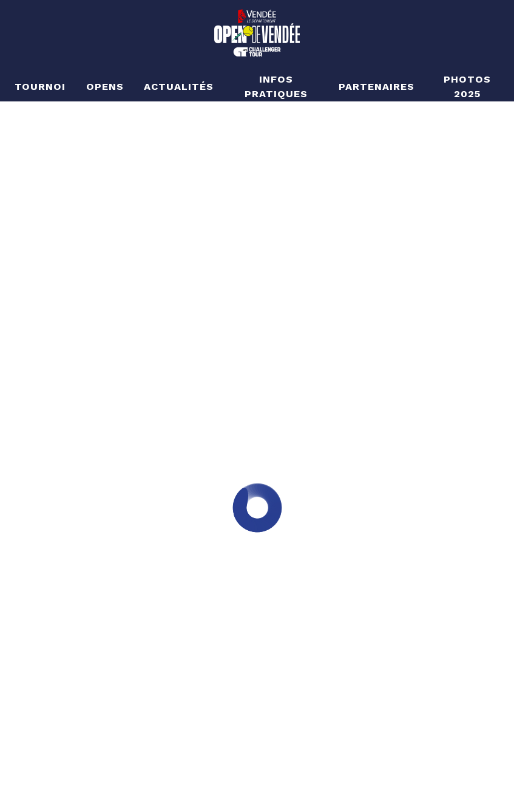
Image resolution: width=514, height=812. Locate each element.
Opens (105, 87)
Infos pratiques (276, 87)
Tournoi (40, 87)
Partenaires (377, 87)
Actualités (179, 87)
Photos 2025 (467, 87)
